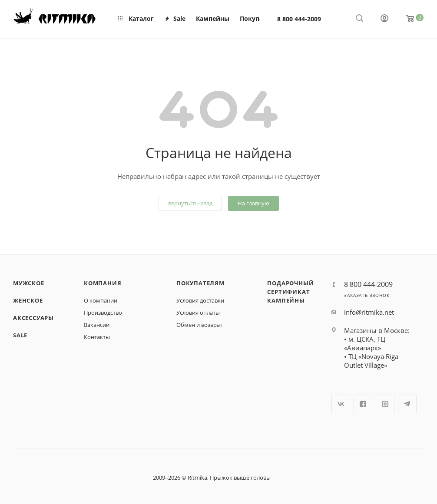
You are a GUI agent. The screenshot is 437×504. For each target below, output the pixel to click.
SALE (20, 335)
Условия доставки (200, 300)
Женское (28, 300)
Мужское (29, 283)
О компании (101, 300)
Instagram (385, 404)
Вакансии (97, 325)
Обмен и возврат (199, 325)
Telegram (407, 404)
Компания (103, 283)
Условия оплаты (198, 313)
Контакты (97, 337)
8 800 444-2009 (299, 19)
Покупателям (200, 283)
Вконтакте (341, 404)
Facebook (363, 404)
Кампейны (286, 300)
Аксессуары (33, 318)
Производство (103, 313)
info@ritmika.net (369, 312)
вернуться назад (190, 203)
